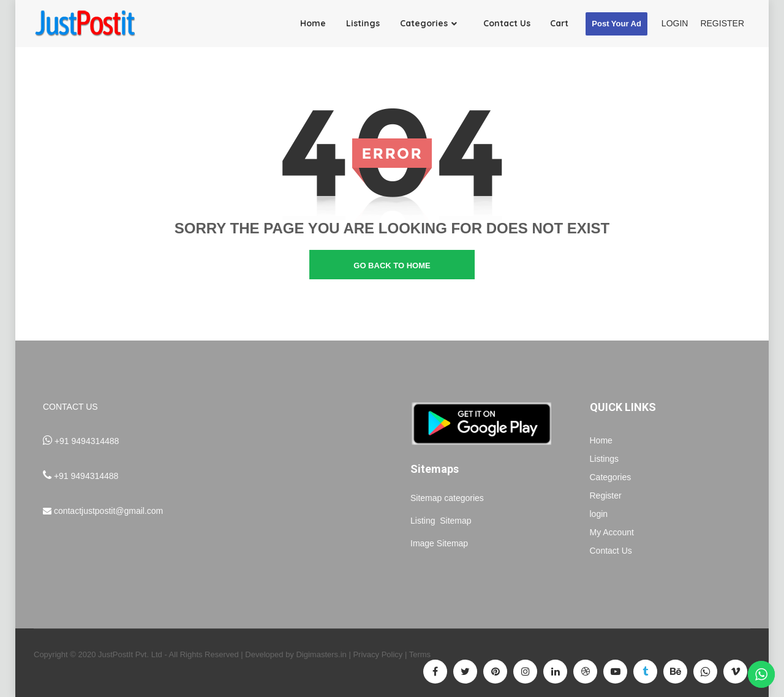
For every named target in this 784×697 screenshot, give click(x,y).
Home (601, 440)
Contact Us (611, 551)
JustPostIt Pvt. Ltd (130, 654)
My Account (612, 532)
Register (606, 495)
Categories (611, 477)
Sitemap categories (447, 498)
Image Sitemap (439, 543)
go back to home (392, 266)
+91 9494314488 (87, 441)
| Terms (417, 654)
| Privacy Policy (375, 654)
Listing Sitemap (442, 521)
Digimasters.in (321, 654)
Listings (604, 459)
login (599, 514)
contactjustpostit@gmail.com (108, 511)
